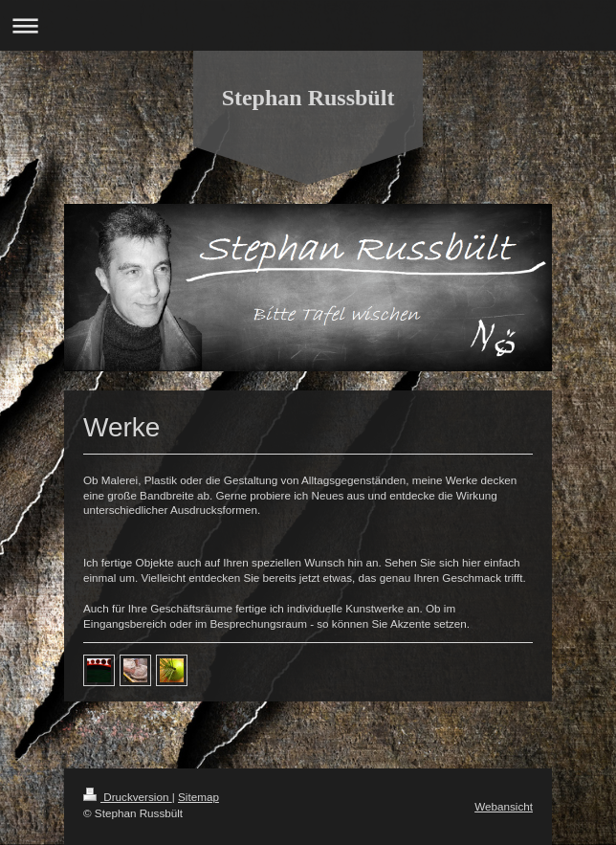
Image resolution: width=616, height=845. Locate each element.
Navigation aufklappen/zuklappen (308, 25)
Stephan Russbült (308, 98)
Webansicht (504, 806)
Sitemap (198, 797)
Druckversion (128, 797)
